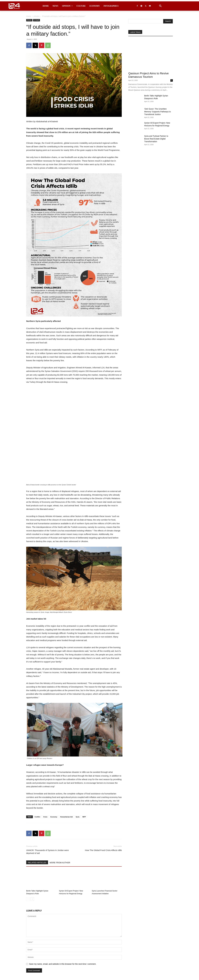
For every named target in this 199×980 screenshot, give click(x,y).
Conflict (37, 767)
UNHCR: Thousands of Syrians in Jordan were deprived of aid (47, 802)
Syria (77, 767)
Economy (54, 767)
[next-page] (32, 849)
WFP (84, 767)
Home (29, 16)
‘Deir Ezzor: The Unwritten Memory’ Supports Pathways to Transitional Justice (157, 112)
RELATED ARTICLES (37, 813)
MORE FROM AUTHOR (60, 813)
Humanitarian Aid (66, 767)
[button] (160, 6)
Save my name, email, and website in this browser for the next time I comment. (63, 914)
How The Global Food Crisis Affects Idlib (103, 801)
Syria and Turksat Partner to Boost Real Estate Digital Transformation (156, 139)
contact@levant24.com (76, 973)
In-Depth (37, 20)
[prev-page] (28, 849)
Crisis (45, 767)
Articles (37, 16)
